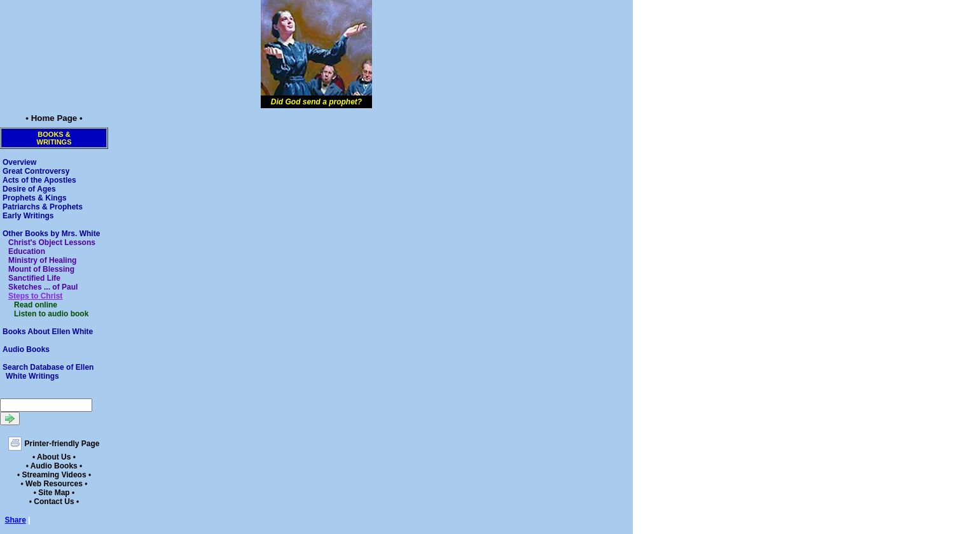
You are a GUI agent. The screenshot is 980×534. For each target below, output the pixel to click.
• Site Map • (54, 493)
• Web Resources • (54, 484)
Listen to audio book (51, 314)
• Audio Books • (54, 466)
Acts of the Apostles (39, 180)
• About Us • (54, 457)
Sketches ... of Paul (43, 287)
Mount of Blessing (41, 269)
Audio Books (26, 349)
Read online (36, 305)
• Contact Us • (54, 502)
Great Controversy (36, 171)
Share (16, 520)
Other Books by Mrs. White (51, 234)
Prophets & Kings (35, 198)
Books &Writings (54, 138)
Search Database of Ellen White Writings (48, 372)
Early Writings (28, 216)
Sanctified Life (34, 278)
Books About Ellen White (48, 332)
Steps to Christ (35, 296)
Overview (19, 162)
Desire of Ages (29, 189)
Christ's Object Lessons (52, 242)
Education (27, 251)
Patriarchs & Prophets (43, 207)
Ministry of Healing (42, 260)
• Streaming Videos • (54, 475)
